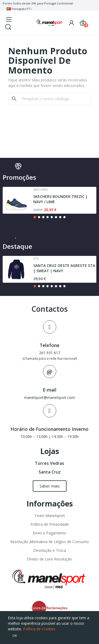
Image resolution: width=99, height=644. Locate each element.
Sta (36, 259)
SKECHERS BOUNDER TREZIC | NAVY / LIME (60, 199)
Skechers (41, 190)
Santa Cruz (50, 472)
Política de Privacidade (49, 524)
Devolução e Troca (50, 550)
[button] (35, 217)
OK (15, 636)
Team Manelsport (50, 516)
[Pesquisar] (53, 99)
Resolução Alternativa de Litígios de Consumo (50, 542)
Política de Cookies (39, 629)
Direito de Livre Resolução (49, 559)
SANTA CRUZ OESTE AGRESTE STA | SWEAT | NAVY (64, 268)
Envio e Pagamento (49, 533)
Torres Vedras (49, 463)
